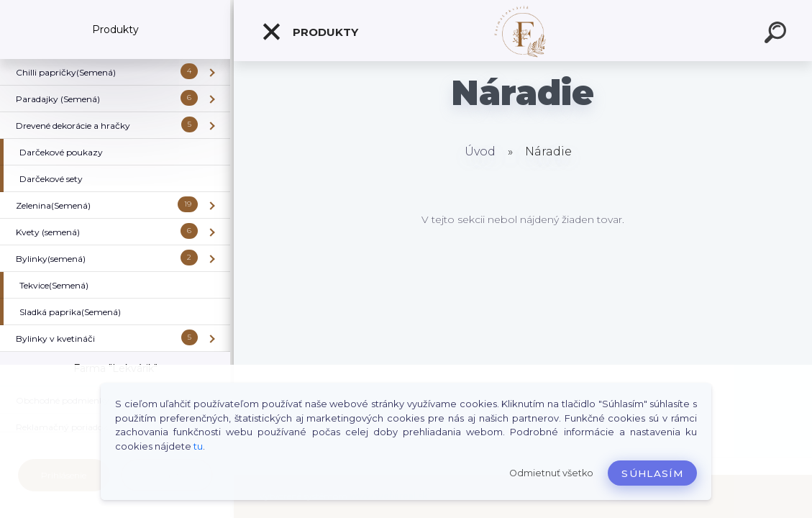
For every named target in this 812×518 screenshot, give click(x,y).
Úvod (480, 151)
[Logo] (523, 31)
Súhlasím (652, 473)
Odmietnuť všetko (551, 473)
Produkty (310, 32)
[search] (777, 35)
